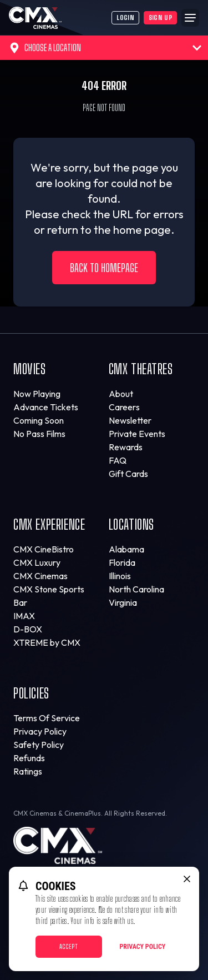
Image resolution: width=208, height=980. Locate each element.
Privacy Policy (40, 731)
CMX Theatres (141, 369)
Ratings (28, 771)
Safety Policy (39, 745)
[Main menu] (190, 18)
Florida (122, 562)
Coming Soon (39, 420)
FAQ (118, 460)
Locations (131, 524)
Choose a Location (105, 48)
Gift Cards (128, 474)
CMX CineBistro (44, 549)
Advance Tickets (46, 407)
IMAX (24, 616)
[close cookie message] (187, 879)
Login (125, 17)
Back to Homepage (104, 268)
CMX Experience (49, 524)
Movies (30, 369)
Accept (69, 946)
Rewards (126, 447)
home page (142, 230)
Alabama (126, 549)
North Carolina (136, 589)
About (121, 394)
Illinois (120, 576)
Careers (124, 407)
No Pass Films (39, 434)
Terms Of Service (47, 718)
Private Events (137, 434)
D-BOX (28, 629)
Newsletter (130, 420)
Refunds (29, 758)
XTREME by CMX (47, 642)
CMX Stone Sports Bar (49, 596)
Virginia (123, 602)
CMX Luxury (37, 562)
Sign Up (160, 17)
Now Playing (37, 394)
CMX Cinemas (40, 576)
